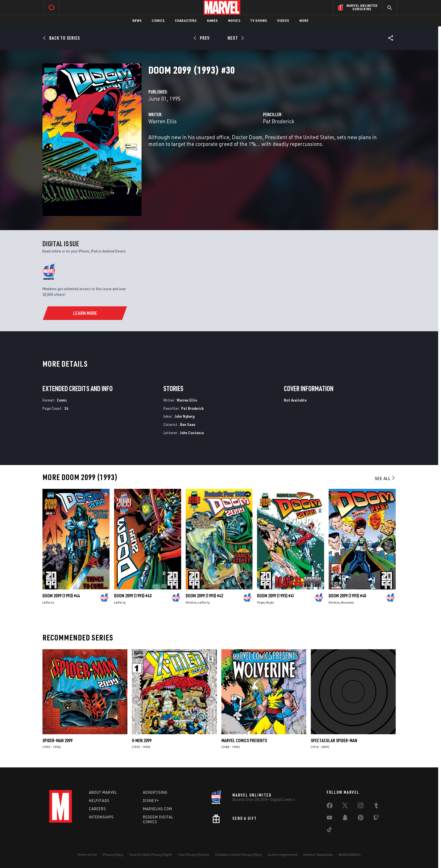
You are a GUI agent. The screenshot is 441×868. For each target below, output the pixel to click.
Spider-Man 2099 (57, 740)
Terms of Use (87, 855)
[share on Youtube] (329, 819)
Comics (158, 21)
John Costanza (192, 433)
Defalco (191, 602)
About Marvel (103, 792)
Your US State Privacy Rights (151, 855)
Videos (283, 21)
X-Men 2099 (142, 740)
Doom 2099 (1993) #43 (133, 596)
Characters (186, 21)
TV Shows (259, 21)
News (137, 21)
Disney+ (151, 801)
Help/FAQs (99, 801)
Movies (234, 21)
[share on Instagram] (361, 807)
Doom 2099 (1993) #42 (204, 596)
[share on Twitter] (345, 807)
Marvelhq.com (158, 809)
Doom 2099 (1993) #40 (347, 596)
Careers (98, 809)
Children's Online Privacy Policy (239, 855)
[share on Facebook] (330, 807)
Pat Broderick (279, 121)
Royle (270, 602)
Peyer (261, 602)
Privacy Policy (113, 855)
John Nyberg (184, 416)
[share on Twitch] (376, 819)
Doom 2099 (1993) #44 (61, 596)
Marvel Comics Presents (244, 740)
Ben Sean (188, 424)
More (304, 21)
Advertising (155, 792)
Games (212, 21)
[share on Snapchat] (345, 819)
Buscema (347, 602)
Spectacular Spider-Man (334, 740)
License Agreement (283, 855)
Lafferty (48, 602)
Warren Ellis (162, 121)
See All (385, 478)
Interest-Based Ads (318, 855)
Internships (101, 817)
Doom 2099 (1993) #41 (276, 596)
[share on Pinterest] (361, 819)
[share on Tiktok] (329, 831)
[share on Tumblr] (376, 807)
